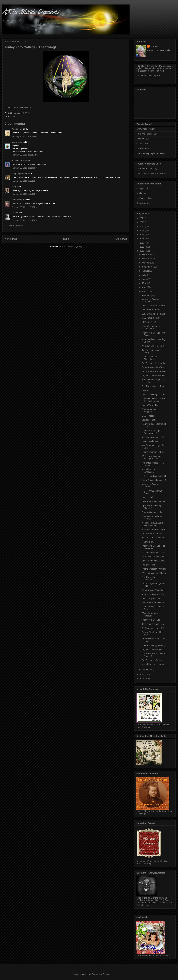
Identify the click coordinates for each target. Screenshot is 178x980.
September (147, 267)
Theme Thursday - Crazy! (153, 452)
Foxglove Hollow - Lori (147, 134)
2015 (142, 235)
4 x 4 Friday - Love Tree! (153, 624)
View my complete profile (159, 50)
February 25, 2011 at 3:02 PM (24, 194)
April (144, 287)
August (146, 271)
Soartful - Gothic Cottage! (153, 530)
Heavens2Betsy (19, 161)
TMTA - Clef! (147, 497)
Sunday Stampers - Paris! (154, 314)
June (145, 279)
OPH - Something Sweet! (153, 561)
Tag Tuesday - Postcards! (153, 363)
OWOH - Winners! (150, 441)
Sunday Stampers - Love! (153, 512)
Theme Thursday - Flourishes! (150, 358)
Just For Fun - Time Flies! (154, 538)
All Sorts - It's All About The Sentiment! (152, 524)
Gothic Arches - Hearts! (152, 534)
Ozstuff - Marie (143, 144)
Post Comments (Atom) (72, 246)
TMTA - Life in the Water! (153, 306)
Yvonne (154, 46)
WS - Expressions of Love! (154, 573)
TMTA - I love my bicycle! (153, 394)
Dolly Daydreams (19, 174)
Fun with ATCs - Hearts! (153, 664)
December (147, 254)
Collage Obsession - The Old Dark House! (153, 400)
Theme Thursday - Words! (154, 569)
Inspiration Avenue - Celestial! (151, 300)
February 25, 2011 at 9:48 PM (24, 220)
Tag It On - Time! (149, 565)
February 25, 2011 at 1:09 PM (24, 168)
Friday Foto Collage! (151, 620)
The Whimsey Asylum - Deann (150, 153)
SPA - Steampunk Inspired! (150, 614)
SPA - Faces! (148, 416)
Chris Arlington (19, 200)
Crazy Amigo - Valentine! (153, 590)
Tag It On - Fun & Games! (154, 376)
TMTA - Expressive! (151, 598)
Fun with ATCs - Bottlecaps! (149, 471)
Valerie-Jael (17, 129)
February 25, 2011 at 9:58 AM (24, 136)
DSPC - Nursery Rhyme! (153, 557)
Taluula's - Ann (143, 148)
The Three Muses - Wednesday (151, 173)
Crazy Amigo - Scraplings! (154, 480)
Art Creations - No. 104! (153, 552)
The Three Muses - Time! (153, 386)
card (14, 116)
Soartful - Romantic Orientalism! (151, 327)
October (146, 263)
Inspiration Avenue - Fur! (153, 594)
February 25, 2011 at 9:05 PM (24, 207)
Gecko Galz (142, 193)
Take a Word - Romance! (153, 501)
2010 (142, 675)
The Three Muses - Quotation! (150, 578)
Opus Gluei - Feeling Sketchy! (151, 507)
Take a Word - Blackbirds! (154, 603)
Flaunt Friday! (148, 542)
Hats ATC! (146, 390)
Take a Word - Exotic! (152, 310)
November (147, 259)
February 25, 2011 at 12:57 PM (25, 155)
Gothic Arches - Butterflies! (154, 371)
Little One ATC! (149, 322)
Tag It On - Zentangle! (152, 649)
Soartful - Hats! (149, 420)
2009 (142, 679)
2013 (142, 243)
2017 (142, 226)
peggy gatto (17, 142)
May (144, 283)
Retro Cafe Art (143, 203)
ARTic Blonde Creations (30, 13)
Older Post (121, 239)
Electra (15, 213)
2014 (142, 239)
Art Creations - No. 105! (153, 437)
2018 (142, 222)
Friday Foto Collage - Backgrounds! (151, 432)
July (144, 275)
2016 (142, 230)
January (146, 669)
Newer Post (11, 239)
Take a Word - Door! (151, 405)
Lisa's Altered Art (144, 198)
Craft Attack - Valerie (146, 129)
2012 (142, 247)
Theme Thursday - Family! (154, 645)
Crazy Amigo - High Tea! (153, 367)
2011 (142, 251)
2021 (142, 218)
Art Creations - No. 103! (153, 628)
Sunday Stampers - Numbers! (151, 411)
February (147, 295)
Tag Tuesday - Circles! (152, 660)
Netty (14, 187)
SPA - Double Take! (151, 318)
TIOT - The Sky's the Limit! (154, 476)
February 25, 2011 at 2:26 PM (24, 181)
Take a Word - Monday (147, 168)
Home (66, 239)
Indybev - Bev (143, 139)
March (145, 291)
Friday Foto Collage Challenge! (18, 107)
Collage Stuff (142, 188)
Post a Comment (16, 226)
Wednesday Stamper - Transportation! (152, 457)
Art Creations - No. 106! (153, 346)
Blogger (106, 974)
